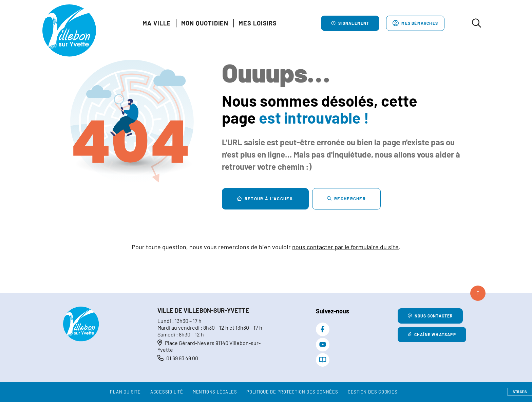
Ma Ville (157, 23)
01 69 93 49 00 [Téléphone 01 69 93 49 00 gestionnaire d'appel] (182, 358)
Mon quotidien (205, 23)
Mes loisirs (258, 23)
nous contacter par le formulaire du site (345, 247)
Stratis (520, 392)
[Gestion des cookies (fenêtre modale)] (373, 392)
